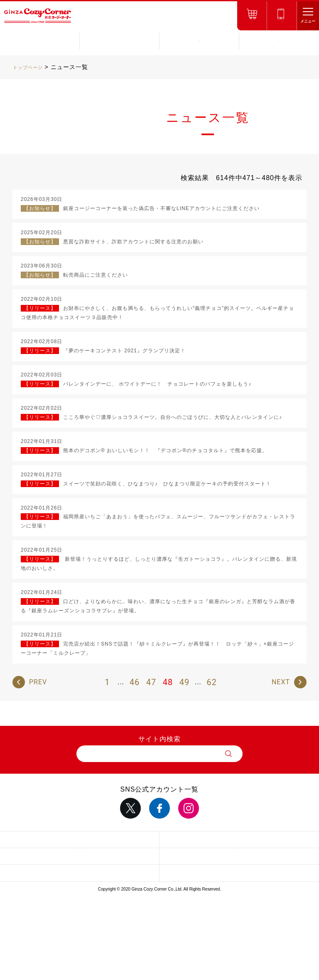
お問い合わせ (279, 41)
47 (151, 682)
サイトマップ (80, 839)
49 (184, 682)
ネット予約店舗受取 (282, 22)
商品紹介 (40, 41)
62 (211, 682)
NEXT (281, 682)
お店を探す (120, 41)
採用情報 (80, 873)
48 (168, 682)
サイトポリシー (239, 839)
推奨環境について (239, 856)
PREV (38, 682)
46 (135, 682)
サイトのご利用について (80, 856)
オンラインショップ (252, 22)
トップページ (32, 67)
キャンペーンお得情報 (199, 41)
